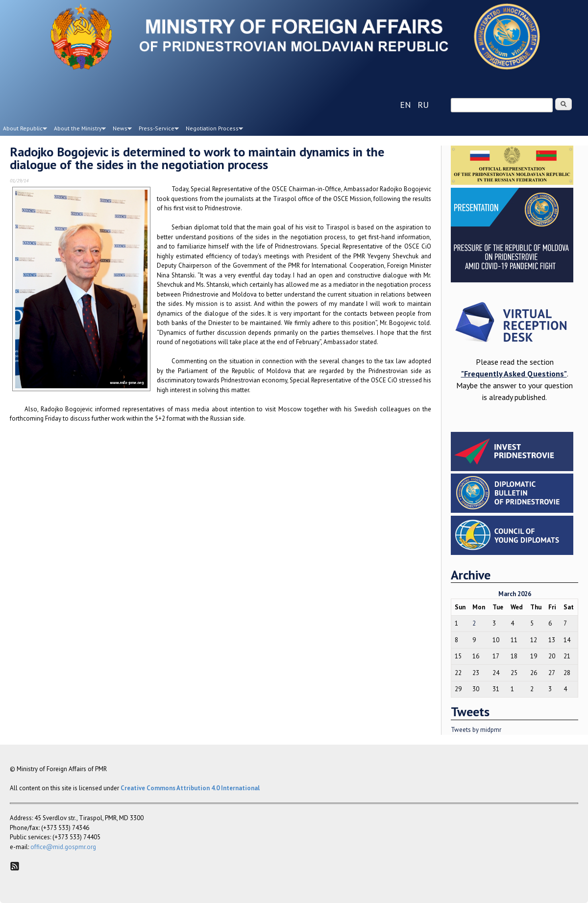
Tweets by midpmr (476, 730)
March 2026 (515, 594)
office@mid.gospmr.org (63, 847)
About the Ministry (78, 130)
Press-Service (157, 130)
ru (423, 105)
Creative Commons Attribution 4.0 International (190, 788)
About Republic (24, 130)
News (121, 130)
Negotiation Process (213, 130)
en (405, 105)
